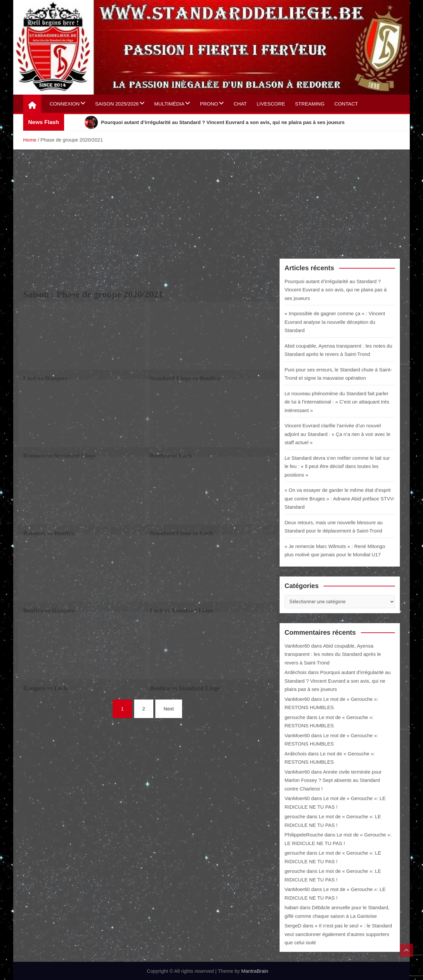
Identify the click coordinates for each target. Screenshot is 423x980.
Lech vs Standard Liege (181, 611)
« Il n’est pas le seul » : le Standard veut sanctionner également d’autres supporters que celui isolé (338, 934)
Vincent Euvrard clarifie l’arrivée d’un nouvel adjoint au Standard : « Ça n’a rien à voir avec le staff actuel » (337, 434)
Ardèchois (296, 672)
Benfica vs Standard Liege (185, 688)
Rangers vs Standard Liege (59, 456)
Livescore (271, 104)
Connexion (65, 104)
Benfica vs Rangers (49, 611)
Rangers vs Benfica (49, 533)
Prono (209, 104)
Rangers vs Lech (45, 688)
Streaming (310, 104)
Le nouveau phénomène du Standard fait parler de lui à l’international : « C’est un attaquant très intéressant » (337, 402)
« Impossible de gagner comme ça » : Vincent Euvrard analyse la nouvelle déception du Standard (335, 322)
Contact (346, 104)
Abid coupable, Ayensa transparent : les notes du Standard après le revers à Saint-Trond (333, 654)
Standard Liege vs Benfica (185, 379)
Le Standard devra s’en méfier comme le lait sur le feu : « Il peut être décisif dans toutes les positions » (337, 466)
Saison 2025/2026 (117, 104)
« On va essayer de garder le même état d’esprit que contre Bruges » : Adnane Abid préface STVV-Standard (340, 498)
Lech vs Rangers (45, 379)
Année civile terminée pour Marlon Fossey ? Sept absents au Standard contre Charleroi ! (333, 780)
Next (169, 709)
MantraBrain (255, 971)
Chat (240, 104)
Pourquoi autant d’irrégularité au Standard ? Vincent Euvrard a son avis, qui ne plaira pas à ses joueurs (336, 290)
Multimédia (169, 104)
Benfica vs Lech (171, 456)
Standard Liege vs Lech (181, 533)
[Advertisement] (211, 199)
